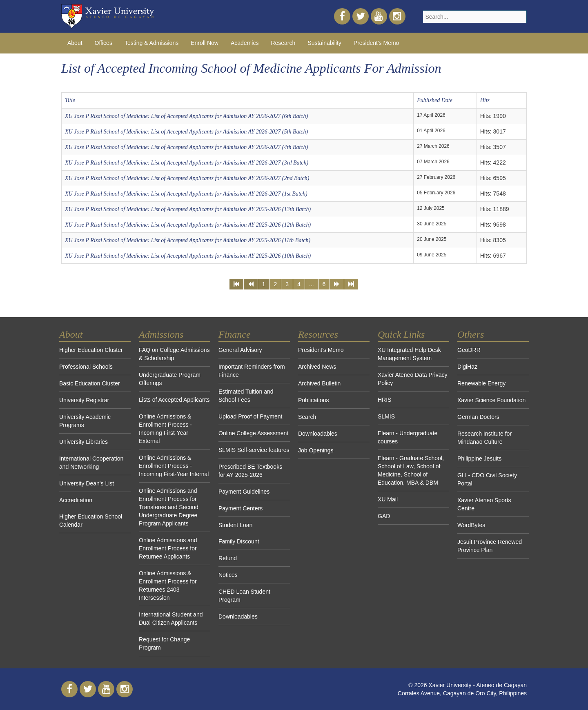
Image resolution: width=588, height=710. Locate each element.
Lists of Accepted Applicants (174, 400)
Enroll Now (205, 43)
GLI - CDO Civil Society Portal (487, 479)
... (312, 284)
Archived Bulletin (319, 383)
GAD (384, 516)
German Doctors (478, 417)
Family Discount (239, 541)
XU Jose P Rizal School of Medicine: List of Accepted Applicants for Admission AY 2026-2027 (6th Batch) (186, 116)
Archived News (317, 367)
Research (283, 43)
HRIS (384, 400)
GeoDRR (469, 350)
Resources (318, 334)
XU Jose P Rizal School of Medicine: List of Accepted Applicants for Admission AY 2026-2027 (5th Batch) (186, 132)
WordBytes (471, 525)
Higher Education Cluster (91, 350)
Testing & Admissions (151, 43)
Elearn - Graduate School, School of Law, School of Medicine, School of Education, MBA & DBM (411, 470)
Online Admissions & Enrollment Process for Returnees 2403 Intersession (168, 585)
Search (307, 417)
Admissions (161, 334)
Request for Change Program (164, 643)
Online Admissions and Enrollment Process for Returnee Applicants (168, 548)
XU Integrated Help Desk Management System (409, 354)
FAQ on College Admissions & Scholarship (174, 354)
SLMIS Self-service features (254, 450)
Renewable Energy (481, 383)
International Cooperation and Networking (91, 463)
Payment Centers (241, 508)
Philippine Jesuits (479, 458)
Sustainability (324, 43)
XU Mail (388, 499)
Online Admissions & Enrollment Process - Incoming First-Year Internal (174, 466)
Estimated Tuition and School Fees (246, 396)
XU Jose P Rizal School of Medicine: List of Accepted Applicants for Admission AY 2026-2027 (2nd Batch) (187, 178)
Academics (245, 43)
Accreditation (76, 500)
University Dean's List (87, 483)
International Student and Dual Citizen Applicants (171, 619)
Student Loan (235, 525)
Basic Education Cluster (90, 383)
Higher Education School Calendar (91, 521)
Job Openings (316, 450)
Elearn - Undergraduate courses (408, 437)
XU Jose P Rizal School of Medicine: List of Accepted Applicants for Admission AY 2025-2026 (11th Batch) (188, 240)
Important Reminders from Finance (252, 371)
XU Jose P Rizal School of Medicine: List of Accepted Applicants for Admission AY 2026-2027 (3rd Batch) (187, 163)
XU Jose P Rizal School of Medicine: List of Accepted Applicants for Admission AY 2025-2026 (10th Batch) (188, 256)
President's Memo (376, 43)
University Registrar (84, 400)
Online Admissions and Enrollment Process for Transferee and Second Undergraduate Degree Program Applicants (169, 507)
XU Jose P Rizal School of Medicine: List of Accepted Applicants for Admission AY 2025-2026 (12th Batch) (188, 225)
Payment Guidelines (244, 492)
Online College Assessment (253, 433)
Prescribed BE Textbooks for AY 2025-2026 (250, 471)
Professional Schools (86, 367)
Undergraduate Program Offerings (170, 379)
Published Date (435, 100)
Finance (235, 334)
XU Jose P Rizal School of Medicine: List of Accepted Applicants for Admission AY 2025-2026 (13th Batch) (188, 209)
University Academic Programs (85, 421)
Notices (228, 575)
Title (70, 100)
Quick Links (401, 334)
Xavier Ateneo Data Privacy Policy (412, 379)
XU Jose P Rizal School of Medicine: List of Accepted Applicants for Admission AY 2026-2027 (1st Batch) (186, 194)
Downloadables (238, 617)
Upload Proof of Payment (250, 416)
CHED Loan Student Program (244, 596)
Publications (314, 400)
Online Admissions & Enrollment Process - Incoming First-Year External (165, 429)
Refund (228, 558)
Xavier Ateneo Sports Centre (484, 504)
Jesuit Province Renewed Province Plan (490, 546)
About (75, 43)
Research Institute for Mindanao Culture (484, 438)
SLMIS (386, 416)
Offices (104, 43)
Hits (485, 100)
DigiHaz (467, 367)
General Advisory (240, 350)
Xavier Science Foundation (491, 400)
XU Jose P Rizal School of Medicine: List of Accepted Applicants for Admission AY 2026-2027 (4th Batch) (186, 147)
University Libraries (84, 442)
